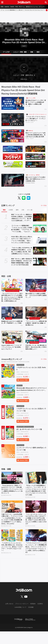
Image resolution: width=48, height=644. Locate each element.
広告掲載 (31, 620)
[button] (24, 79)
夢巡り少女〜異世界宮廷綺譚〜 (38, 293)
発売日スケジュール (32, 7)
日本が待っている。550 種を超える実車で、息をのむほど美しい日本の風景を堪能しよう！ (36, 355)
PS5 (17, 7)
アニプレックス (30, 124)
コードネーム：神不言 (34, 177)
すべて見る (44, 208)
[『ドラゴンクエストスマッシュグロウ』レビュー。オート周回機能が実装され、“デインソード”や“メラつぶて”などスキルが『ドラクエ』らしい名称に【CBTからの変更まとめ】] (36, 546)
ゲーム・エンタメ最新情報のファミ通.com (12, 10)
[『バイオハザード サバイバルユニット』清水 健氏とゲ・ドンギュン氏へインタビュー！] (13, 120)
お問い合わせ (9, 616)
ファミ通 (28, 107)
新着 (2, 7)
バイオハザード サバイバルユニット (37, 115)
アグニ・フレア (30, 141)
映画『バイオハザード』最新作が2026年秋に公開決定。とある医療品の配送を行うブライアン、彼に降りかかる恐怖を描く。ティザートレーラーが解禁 (22, 220)
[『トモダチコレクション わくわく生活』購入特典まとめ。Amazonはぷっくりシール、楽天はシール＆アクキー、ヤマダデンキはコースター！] (12, 546)
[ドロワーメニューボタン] (2, 2)
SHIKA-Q (31, 132)
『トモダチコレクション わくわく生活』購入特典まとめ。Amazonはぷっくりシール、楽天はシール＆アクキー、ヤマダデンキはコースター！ (12, 558)
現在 (4, 213)
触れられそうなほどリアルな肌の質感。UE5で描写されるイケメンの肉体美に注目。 (36, 182)
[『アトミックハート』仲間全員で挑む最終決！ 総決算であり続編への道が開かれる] (36, 319)
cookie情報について (20, 620)
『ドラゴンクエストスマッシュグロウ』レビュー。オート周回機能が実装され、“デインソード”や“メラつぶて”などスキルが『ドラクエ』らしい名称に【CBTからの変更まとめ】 (36, 560)
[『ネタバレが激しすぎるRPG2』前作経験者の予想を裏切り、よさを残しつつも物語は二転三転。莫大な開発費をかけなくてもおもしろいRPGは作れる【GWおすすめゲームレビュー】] (40, 253)
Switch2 (7, 7)
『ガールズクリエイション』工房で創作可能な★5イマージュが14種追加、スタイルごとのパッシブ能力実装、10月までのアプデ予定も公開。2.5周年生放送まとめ (12, 302)
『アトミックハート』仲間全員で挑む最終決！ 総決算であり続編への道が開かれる (36, 330)
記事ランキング (8, 208)
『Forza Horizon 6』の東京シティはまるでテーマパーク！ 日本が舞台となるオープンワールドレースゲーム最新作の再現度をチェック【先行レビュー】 (12, 498)
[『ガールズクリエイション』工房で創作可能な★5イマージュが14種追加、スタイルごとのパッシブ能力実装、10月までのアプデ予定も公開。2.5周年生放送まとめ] (12, 288)
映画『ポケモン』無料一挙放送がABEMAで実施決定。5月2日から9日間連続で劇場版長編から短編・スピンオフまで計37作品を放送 (22, 265)
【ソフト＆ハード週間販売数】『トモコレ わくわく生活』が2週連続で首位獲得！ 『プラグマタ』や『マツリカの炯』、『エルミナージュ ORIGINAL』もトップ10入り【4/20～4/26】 (22, 232)
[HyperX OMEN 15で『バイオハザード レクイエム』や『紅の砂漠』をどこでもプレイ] (12, 344)
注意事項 (40, 616)
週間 (17, 213)
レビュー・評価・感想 (20, 52)
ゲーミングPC (32, 98)
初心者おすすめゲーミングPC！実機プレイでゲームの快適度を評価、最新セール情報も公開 (36, 103)
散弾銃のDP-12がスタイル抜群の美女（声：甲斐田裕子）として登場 (12, 330)
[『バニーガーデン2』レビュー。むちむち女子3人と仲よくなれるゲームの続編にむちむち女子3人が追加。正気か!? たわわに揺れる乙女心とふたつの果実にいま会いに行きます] (36, 516)
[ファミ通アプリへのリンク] (18, 632)
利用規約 (33, 616)
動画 (38, 52)
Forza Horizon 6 (34, 349)
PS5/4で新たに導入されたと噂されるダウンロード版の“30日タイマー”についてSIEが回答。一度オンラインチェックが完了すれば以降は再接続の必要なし (22, 243)
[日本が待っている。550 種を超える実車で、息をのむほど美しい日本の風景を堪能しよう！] (36, 344)
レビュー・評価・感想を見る (23, 75)
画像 (32, 52)
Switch (12, 7)
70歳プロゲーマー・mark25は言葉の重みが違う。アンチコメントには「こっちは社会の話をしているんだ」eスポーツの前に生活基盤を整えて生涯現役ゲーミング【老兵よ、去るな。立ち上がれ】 (12, 529)
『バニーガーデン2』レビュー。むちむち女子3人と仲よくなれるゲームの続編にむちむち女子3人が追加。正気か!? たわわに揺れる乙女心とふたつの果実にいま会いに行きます (36, 529)
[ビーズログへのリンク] (30, 632)
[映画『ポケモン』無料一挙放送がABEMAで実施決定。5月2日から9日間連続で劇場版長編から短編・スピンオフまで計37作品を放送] (40, 264)
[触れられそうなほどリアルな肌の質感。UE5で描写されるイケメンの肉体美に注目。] (13, 182)
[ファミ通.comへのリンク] (24, 2)
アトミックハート (35, 325)
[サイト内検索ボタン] (46, 2)
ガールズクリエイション (12, 293)
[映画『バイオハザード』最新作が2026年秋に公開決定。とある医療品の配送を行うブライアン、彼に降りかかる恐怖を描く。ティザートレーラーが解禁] (40, 220)
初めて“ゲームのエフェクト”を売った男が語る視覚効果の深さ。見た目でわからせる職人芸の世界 (36, 137)
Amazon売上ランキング (12, 367)
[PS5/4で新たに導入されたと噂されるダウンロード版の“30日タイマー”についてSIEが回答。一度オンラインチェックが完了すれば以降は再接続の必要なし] (40, 242)
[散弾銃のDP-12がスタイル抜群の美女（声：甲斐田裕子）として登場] (12, 319)
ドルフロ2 (9, 325)
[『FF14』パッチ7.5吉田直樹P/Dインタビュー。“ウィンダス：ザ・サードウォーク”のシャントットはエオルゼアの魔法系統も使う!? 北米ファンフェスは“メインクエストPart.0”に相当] (36, 486)
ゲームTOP (6, 52)
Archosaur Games (30, 186)
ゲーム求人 (42, 7)
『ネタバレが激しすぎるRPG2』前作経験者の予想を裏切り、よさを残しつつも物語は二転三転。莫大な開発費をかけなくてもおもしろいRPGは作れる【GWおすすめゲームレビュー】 (22, 254)
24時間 (11, 213)
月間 (23, 213)
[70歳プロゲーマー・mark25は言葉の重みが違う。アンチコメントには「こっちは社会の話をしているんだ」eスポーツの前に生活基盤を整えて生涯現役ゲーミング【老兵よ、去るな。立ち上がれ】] (12, 516)
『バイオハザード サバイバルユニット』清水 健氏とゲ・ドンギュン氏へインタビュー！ (36, 120)
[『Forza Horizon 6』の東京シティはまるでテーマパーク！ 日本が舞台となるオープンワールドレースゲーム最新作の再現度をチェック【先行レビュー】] (12, 486)
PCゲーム (22, 7)
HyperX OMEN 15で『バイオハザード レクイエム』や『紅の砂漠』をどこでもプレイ (11, 355)
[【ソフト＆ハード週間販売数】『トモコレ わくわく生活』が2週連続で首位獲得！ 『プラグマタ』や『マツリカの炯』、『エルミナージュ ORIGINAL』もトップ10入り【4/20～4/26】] (40, 231)
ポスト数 (30, 213)
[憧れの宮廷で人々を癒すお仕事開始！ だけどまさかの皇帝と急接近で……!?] (36, 288)
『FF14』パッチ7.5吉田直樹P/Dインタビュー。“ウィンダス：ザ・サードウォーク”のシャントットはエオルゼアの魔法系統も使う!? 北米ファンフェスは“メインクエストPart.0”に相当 (36, 499)
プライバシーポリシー (22, 616)
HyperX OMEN (10, 349)
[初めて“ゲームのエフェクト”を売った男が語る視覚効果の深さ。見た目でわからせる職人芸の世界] (13, 137)
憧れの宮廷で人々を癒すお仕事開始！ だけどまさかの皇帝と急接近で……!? (36, 299)
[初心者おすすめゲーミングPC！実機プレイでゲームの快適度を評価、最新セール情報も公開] (13, 103)
